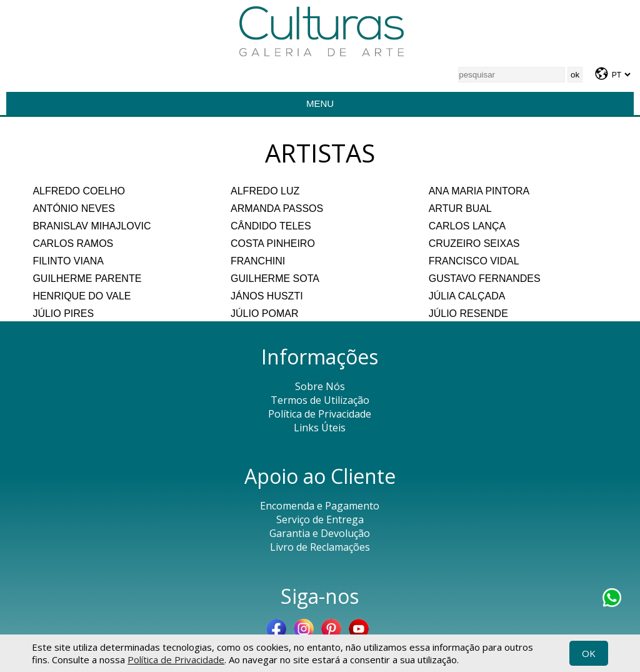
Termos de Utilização (320, 400)
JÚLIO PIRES (63, 313)
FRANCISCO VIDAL (474, 261)
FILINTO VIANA (68, 261)
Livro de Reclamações (320, 547)
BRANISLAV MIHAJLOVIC (92, 226)
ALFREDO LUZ (265, 191)
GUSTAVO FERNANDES (485, 278)
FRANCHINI (258, 261)
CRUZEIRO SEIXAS (474, 243)
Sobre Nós (320, 386)
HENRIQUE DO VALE (82, 296)
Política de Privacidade (176, 659)
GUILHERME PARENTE (87, 278)
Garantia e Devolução (320, 533)
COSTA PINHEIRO (273, 243)
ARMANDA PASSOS (277, 208)
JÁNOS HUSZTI (267, 296)
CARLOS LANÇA (467, 226)
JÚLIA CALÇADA (467, 296)
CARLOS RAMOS (73, 243)
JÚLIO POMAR (264, 313)
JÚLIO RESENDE (468, 313)
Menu (320, 103)
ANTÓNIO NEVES (74, 208)
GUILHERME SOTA (275, 278)
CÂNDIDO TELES (271, 226)
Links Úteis (320, 428)
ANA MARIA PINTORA (479, 191)
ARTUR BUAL (460, 208)
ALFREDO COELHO (79, 191)
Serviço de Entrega (320, 519)
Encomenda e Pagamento (320, 506)
